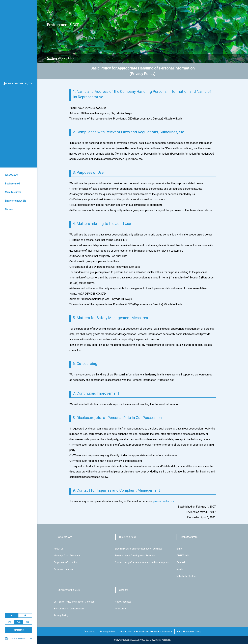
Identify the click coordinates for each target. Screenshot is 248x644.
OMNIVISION (183, 556)
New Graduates (123, 602)
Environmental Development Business (135, 556)
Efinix (179, 549)
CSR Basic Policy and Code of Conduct (74, 602)
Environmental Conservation (69, 609)
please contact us (163, 501)
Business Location (63, 569)
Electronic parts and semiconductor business (139, 549)
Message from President (67, 556)
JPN (10, 622)
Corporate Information (66, 562)
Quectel (181, 562)
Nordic (180, 569)
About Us (59, 549)
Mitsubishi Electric (186, 576)
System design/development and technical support (142, 562)
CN (27, 622)
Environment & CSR (15, 201)
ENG (19, 622)
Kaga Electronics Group (189, 632)
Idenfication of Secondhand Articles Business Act (146, 632)
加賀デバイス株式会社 (19, 83)
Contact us (19, 630)
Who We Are (11, 175)
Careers (9, 209)
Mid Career (121, 609)
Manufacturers (13, 192)
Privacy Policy (61, 615)
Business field (12, 184)
